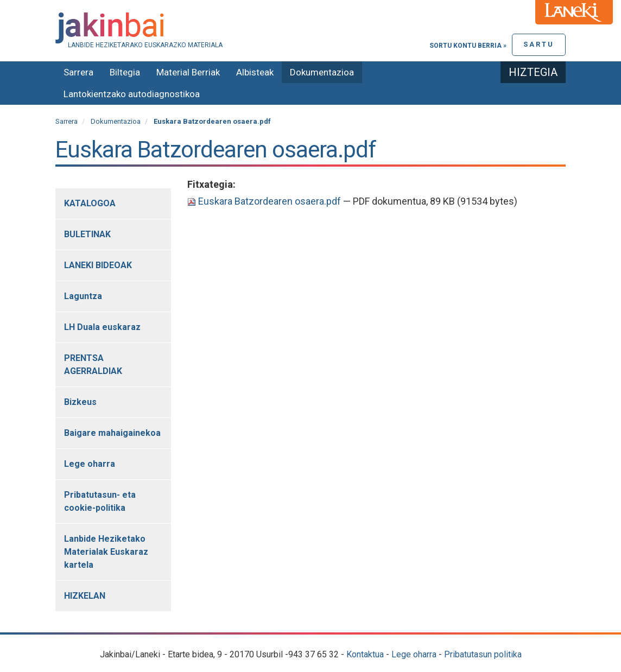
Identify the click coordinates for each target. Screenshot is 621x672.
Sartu (539, 44)
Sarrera (78, 72)
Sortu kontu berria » (468, 46)
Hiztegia (533, 72)
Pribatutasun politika (483, 654)
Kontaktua (365, 654)
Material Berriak (188, 72)
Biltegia (125, 72)
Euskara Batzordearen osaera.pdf (265, 201)
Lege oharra (414, 654)
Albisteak (255, 72)
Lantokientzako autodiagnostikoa (132, 94)
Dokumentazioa (322, 72)
